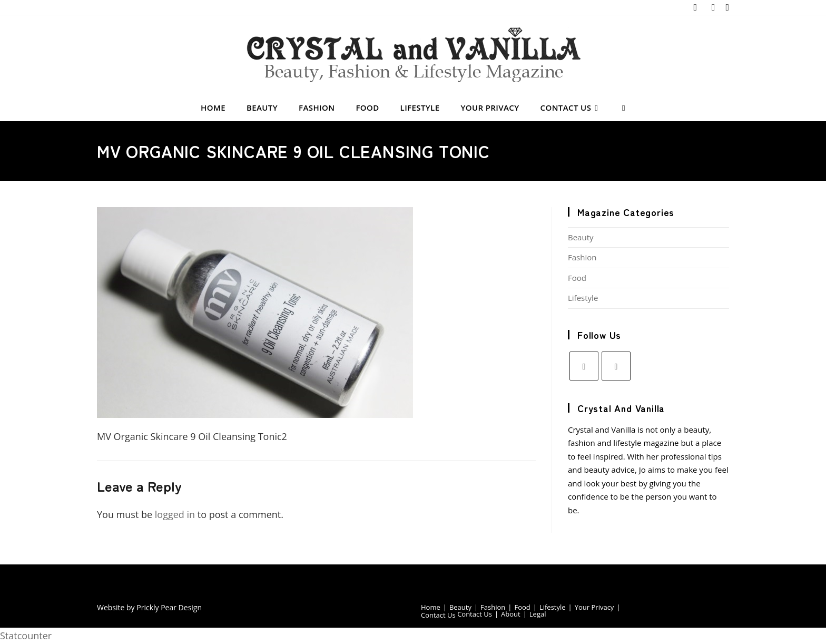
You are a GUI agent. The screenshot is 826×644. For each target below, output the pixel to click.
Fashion (582, 257)
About (511, 614)
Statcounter (26, 636)
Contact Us (438, 615)
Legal (538, 614)
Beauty (581, 237)
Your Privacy (594, 607)
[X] (584, 366)
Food (577, 278)
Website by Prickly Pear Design (149, 607)
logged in (175, 514)
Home (431, 607)
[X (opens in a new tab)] (695, 7)
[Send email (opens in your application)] (726, 7)
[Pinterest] (616, 366)
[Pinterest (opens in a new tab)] (714, 7)
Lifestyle (583, 298)
